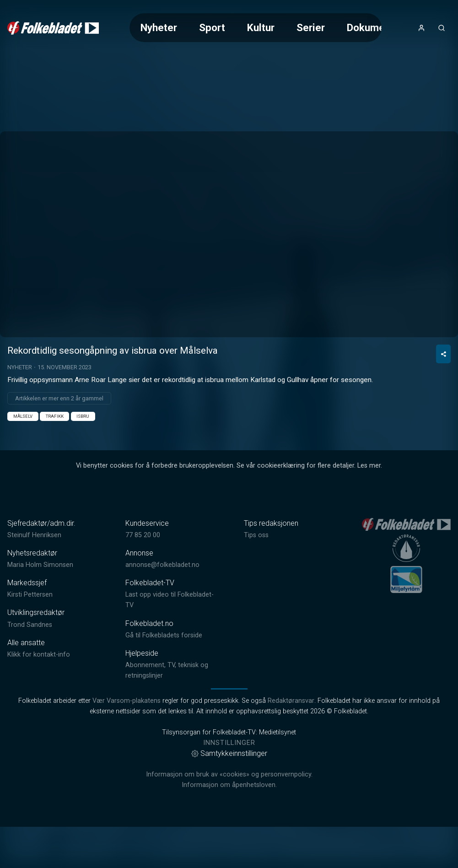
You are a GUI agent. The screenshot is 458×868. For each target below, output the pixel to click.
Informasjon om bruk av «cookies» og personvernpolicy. (229, 816)
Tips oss (256, 576)
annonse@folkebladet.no (162, 606)
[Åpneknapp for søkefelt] (442, 28)
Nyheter (159, 27)
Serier (311, 27)
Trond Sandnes (30, 666)
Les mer (369, 506)
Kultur (261, 27)
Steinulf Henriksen (34, 576)
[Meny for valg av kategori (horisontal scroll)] (256, 28)
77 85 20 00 (143, 576)
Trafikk (55, 457)
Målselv (23, 457)
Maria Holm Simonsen (40, 606)
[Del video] (443, 395)
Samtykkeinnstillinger (229, 795)
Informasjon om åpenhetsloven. (229, 826)
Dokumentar (375, 27)
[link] (53, 28)
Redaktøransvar (291, 742)
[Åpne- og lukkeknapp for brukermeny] (421, 28)
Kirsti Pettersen (30, 636)
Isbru (83, 457)
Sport (212, 27)
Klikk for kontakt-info (39, 696)
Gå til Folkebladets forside (164, 677)
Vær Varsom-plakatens (127, 742)
